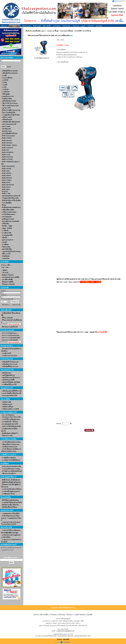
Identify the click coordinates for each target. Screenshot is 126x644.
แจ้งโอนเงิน (66, 26)
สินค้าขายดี (37, 26)
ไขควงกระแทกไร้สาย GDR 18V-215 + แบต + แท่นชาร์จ (82, 332)
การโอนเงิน (57, 26)
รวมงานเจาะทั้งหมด (66, 31)
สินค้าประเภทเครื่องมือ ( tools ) (35, 31)
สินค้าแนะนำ (27, 26)
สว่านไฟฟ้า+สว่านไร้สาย (83, 31)
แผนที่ (76, 615)
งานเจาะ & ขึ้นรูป (53, 31)
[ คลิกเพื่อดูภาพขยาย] (42, 58)
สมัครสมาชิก (16, 305)
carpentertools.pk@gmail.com (65, 631)
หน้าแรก (4, 26)
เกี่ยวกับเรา (70, 615)
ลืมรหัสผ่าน (6, 305)
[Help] (9, 67)
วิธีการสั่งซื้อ (47, 26)
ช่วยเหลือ (89, 615)
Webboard (90, 26)
